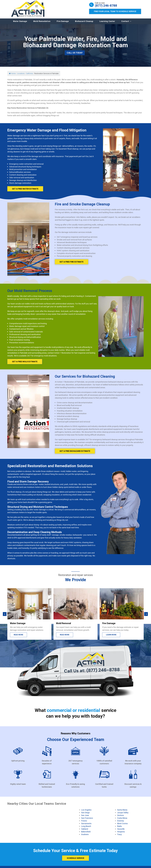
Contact (125, 23)
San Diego (85, 815)
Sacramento (86, 826)
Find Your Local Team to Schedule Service (115, 11)
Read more (65, 637)
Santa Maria (122, 812)
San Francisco (87, 820)
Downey (121, 823)
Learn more (111, 637)
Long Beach (86, 828)
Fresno (84, 823)
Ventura (120, 817)
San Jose (85, 817)
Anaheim (85, 836)
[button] (5, 616)
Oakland (85, 831)
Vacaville (121, 831)
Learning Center (107, 23)
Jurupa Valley (123, 815)
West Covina (122, 826)
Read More (18, 637)
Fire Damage (63, 23)
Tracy (119, 836)
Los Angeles (86, 812)
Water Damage (20, 23)
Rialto (119, 828)
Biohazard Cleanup (84, 23)
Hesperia (121, 834)
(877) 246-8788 (106, 6)
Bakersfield (86, 834)
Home (12, 76)
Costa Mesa (122, 820)
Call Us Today (75, 55)
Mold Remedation (42, 23)
